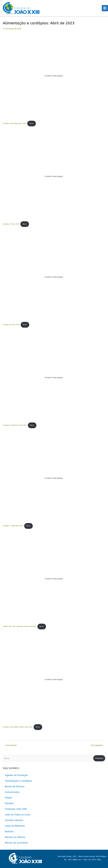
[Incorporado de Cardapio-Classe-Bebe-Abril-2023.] (54, 76)
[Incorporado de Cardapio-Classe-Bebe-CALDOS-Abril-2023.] (54, 679)
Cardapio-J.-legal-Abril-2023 (13, 526)
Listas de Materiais (15, 826)
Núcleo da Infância (15, 837)
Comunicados (12, 792)
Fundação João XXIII (16, 809)
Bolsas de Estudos (15, 786)
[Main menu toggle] (105, 8)
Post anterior (10, 745)
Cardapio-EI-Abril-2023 (11, 224)
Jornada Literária (14, 820)
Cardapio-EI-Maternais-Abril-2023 (15, 425)
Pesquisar (99, 758)
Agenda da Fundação (16, 775)
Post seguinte (98, 745)
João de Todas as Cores (18, 815)
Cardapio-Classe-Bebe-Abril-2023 (14, 124)
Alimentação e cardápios (18, 781)
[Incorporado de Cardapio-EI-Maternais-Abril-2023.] (54, 378)
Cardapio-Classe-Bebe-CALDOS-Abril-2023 (18, 727)
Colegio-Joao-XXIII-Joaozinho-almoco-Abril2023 (20, 626)
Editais (8, 798)
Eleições (9, 803)
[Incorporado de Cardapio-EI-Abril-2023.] (54, 176)
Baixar (31, 124)
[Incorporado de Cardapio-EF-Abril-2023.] (54, 277)
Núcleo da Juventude (16, 843)
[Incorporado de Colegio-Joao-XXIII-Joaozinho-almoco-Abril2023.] (54, 579)
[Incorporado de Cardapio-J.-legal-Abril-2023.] (54, 478)
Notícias (9, 831)
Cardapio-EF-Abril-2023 (11, 325)
